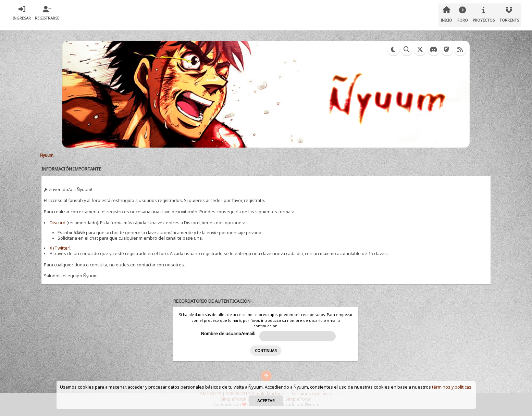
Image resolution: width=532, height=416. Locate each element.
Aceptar (266, 401)
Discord (58, 223)
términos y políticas (452, 387)
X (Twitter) (60, 248)
